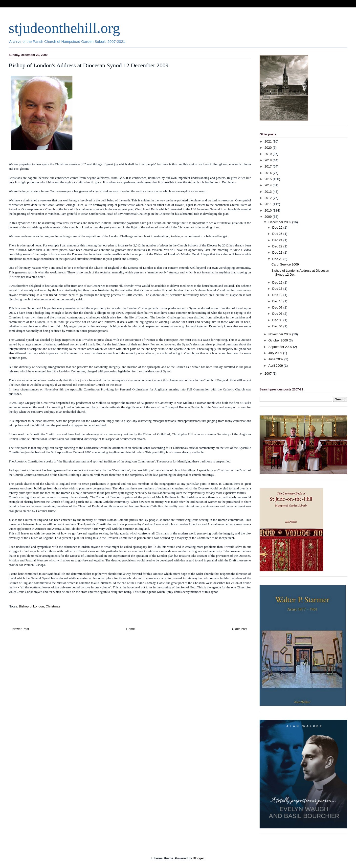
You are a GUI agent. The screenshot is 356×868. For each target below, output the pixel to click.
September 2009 (281, 347)
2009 (269, 217)
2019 (269, 154)
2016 (269, 173)
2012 (269, 198)
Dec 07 (278, 307)
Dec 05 (278, 320)
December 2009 (280, 222)
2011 (269, 204)
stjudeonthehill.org (64, 28)
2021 (269, 141)
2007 (269, 374)
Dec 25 (278, 234)
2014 (269, 185)
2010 (269, 210)
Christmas (53, 606)
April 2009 (276, 366)
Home (131, 629)
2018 (269, 160)
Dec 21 (278, 253)
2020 (269, 148)
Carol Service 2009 (285, 264)
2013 (269, 192)
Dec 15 (278, 289)
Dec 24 (278, 240)
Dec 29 (278, 228)
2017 (269, 166)
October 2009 (279, 340)
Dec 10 (278, 301)
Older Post (240, 629)
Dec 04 (278, 326)
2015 (269, 179)
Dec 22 (278, 246)
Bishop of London (31, 606)
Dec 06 (278, 314)
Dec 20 (278, 259)
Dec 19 (278, 282)
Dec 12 (278, 295)
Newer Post (21, 629)
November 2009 (280, 334)
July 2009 (276, 353)
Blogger (198, 858)
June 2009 (276, 359)
